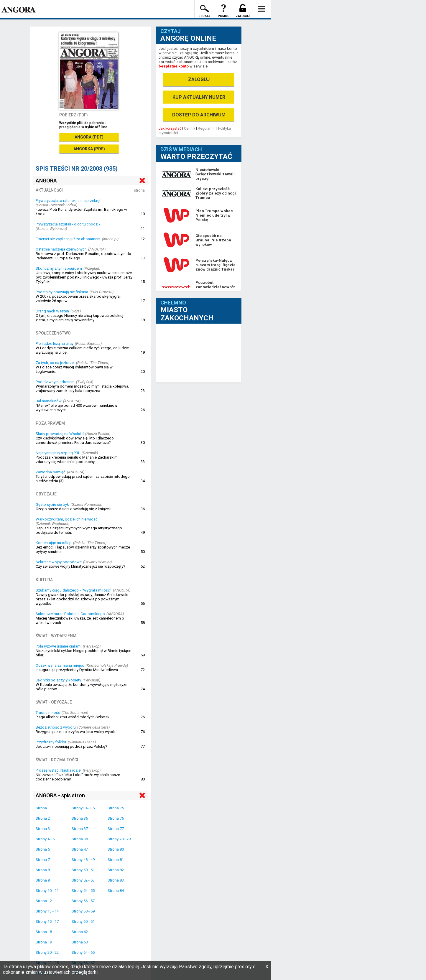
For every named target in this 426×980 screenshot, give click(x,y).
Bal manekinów (49, 401)
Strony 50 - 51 (83, 870)
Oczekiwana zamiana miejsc (60, 665)
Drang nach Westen (52, 311)
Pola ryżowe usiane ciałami (59, 646)
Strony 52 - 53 (83, 880)
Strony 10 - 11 (47, 891)
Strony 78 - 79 (119, 839)
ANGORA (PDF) (89, 137)
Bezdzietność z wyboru (56, 727)
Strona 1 (43, 808)
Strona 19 (44, 942)
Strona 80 (116, 849)
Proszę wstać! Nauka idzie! (59, 770)
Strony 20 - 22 (47, 952)
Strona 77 (116, 829)
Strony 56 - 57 (83, 901)
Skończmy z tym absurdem (59, 268)
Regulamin (207, 129)
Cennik (190, 129)
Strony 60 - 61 (83, 921)
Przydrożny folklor (51, 742)
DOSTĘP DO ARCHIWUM (199, 115)
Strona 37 (80, 829)
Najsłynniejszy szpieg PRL (58, 453)
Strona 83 (116, 880)
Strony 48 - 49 (83, 860)
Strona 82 (116, 870)
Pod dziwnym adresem (55, 382)
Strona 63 (80, 942)
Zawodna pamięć (51, 472)
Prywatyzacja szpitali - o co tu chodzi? (68, 224)
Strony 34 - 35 (83, 808)
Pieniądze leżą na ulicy (55, 344)
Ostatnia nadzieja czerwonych (61, 249)
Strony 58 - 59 (83, 911)
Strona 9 (43, 880)
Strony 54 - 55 (83, 891)
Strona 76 (116, 818)
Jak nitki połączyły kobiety (58, 680)
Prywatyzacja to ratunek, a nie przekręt (68, 201)
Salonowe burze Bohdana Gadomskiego (70, 614)
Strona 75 (116, 808)
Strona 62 (80, 932)
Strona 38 (80, 839)
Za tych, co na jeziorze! (55, 363)
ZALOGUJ (199, 79)
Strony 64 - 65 (83, 952)
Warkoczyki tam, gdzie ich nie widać (67, 519)
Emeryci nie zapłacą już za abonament (68, 239)
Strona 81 (116, 860)
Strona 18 (44, 932)
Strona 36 (80, 818)
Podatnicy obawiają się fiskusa (62, 292)
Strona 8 (43, 870)
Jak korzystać (170, 129)
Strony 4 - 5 (45, 839)
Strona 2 (43, 818)
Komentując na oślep (54, 543)
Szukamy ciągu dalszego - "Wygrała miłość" (74, 590)
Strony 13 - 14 (47, 911)
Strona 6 (43, 849)
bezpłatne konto (174, 66)
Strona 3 (43, 829)
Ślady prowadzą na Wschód (60, 434)
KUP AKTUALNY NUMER (199, 97)
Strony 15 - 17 (47, 921)
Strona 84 (116, 891)
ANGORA (46, 181)
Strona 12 (44, 901)
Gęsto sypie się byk (52, 504)
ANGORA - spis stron (60, 795)
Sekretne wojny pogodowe (59, 562)
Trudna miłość (48, 713)
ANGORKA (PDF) (89, 149)
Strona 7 (43, 860)
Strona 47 (80, 849)
